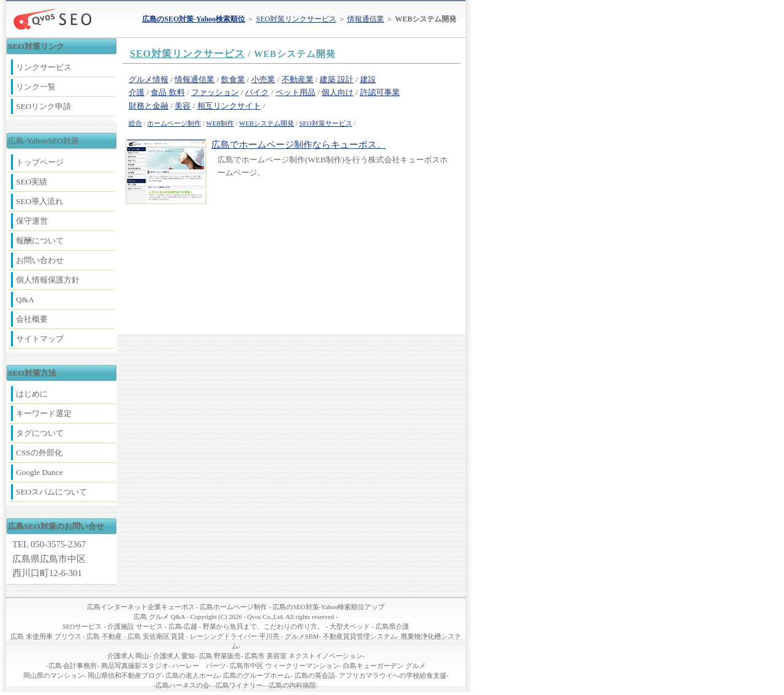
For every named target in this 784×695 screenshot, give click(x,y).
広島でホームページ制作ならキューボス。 (299, 145)
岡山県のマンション (54, 676)
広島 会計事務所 (73, 666)
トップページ (40, 162)
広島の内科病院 (292, 686)
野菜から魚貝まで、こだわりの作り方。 (263, 627)
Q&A (25, 299)
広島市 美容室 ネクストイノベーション (303, 656)
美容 (183, 106)
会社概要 (32, 319)
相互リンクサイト (229, 106)
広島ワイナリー (239, 686)
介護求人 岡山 (128, 656)
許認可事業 (380, 92)
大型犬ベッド (350, 627)
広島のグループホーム (257, 676)
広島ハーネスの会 (183, 686)
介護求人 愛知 (174, 656)
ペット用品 (296, 92)
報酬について (40, 241)
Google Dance (40, 472)
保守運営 (32, 221)
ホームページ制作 (174, 123)
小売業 (263, 79)
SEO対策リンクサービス (296, 19)
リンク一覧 (36, 87)
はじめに (32, 394)
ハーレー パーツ (199, 666)
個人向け (337, 92)
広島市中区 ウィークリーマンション (285, 666)
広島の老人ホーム (192, 676)
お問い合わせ (40, 260)
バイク (257, 92)
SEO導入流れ (40, 201)
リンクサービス (44, 67)
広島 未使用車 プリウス (46, 636)
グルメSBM (302, 636)
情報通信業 (366, 19)
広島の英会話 (315, 676)
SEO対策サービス (326, 123)
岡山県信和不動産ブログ (125, 676)
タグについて (40, 433)
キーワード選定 (44, 413)
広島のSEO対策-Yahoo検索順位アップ (329, 607)
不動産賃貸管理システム (360, 636)
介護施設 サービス (135, 627)
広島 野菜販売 (220, 656)
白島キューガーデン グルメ (384, 666)
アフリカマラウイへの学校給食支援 (393, 676)
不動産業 (298, 79)
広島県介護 (392, 627)
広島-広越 (183, 627)
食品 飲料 (168, 92)
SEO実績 (32, 182)
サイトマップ (40, 339)
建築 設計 (337, 79)
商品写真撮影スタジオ (135, 666)
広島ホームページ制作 (233, 607)
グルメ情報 (149, 79)
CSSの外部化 (39, 453)
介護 (137, 92)
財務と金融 (149, 106)
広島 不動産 (104, 636)
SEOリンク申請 (43, 106)
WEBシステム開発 (267, 123)
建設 (368, 79)
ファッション (215, 92)
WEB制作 (221, 123)
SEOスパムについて (51, 492)
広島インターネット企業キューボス (141, 607)
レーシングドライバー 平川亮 (235, 636)
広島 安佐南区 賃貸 (156, 636)
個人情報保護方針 (48, 280)
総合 (135, 123)
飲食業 (233, 79)
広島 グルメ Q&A (159, 617)
